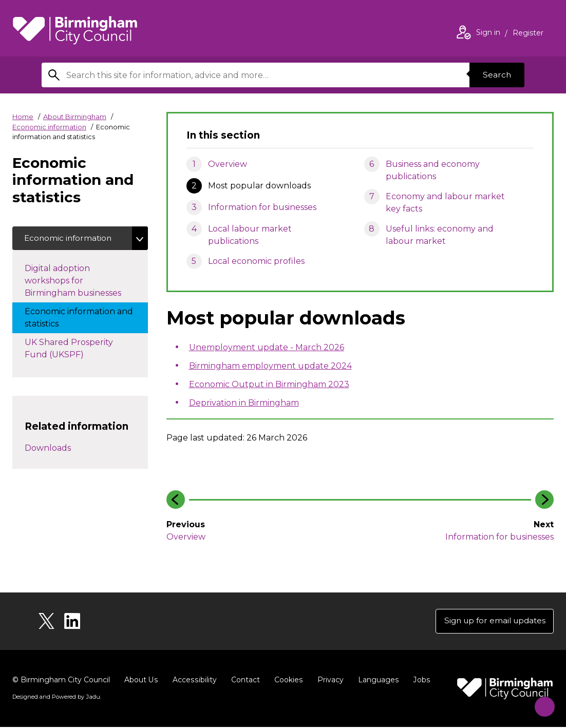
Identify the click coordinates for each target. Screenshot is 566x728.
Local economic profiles (256, 261)
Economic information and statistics (79, 319)
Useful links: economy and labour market (440, 235)
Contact (244, 681)
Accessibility (194, 681)
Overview (228, 164)
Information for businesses (262, 207)
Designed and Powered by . (56, 698)
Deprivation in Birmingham (244, 403)
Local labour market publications (250, 235)
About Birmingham (75, 117)
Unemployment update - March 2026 (267, 347)
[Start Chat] (541, 703)
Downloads (48, 449)
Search (496, 75)
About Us (141, 681)
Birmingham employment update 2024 (270, 366)
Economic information (49, 127)
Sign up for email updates (492, 621)
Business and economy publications (433, 170)
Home (23, 117)
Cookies (287, 681)
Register (528, 34)
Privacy (328, 681)
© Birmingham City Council (61, 681)
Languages (376, 681)
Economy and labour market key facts (445, 203)
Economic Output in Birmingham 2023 (269, 384)
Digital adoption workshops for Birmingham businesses (83, 282)
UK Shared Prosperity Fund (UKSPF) (69, 349)
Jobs (419, 681)
